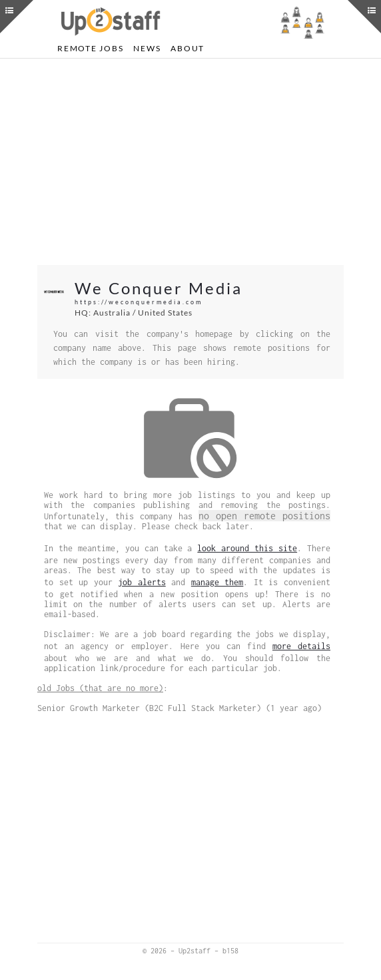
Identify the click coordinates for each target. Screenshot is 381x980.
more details (301, 646)
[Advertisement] (190, 162)
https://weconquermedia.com (139, 302)
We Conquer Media (159, 288)
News (147, 48)
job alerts (142, 582)
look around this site (247, 548)
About (188, 48)
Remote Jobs (90, 48)
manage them (217, 582)
